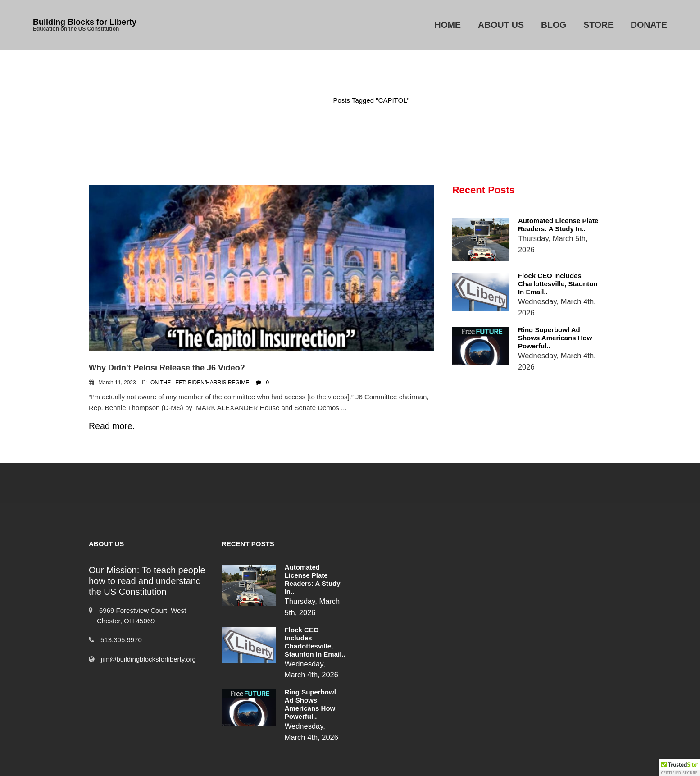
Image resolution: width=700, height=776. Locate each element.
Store (598, 25)
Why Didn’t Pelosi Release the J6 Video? (167, 368)
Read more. (112, 426)
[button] (679, 767)
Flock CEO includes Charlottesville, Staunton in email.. (550, 275)
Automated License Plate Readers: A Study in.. (546, 225)
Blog (554, 25)
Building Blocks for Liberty (85, 22)
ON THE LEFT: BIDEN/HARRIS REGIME (200, 383)
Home (448, 25)
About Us (501, 25)
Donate (649, 25)
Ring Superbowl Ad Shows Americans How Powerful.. (549, 325)
